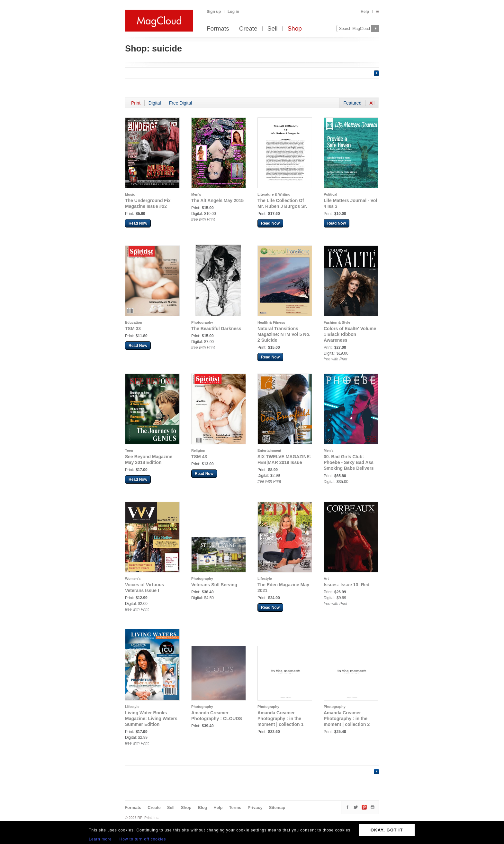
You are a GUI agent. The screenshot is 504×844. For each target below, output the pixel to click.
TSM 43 (199, 457)
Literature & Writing (274, 194)
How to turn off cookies (143, 839)
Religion (198, 450)
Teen (129, 450)
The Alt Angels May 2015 (217, 200)
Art (326, 579)
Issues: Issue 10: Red (346, 585)
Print (136, 103)
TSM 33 (133, 329)
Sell (273, 29)
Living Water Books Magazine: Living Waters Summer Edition (151, 719)
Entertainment (269, 450)
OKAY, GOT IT (387, 830)
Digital (155, 103)
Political (330, 194)
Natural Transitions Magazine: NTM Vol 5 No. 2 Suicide (284, 334)
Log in (233, 12)
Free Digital (181, 103)
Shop (294, 29)
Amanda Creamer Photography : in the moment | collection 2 (347, 719)
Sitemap (277, 807)
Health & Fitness (271, 322)
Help (365, 12)
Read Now (138, 223)
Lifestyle (265, 579)
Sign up (214, 12)
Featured (352, 103)
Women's (133, 579)
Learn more (100, 839)
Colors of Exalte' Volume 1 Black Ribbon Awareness (350, 334)
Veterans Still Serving (214, 585)
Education (134, 322)
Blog (202, 807)
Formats (218, 29)
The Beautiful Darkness (216, 329)
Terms (235, 807)
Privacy (255, 807)
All (372, 103)
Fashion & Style (337, 322)
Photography (202, 322)
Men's (196, 194)
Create (248, 29)
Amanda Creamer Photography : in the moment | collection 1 (280, 719)
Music (130, 194)
